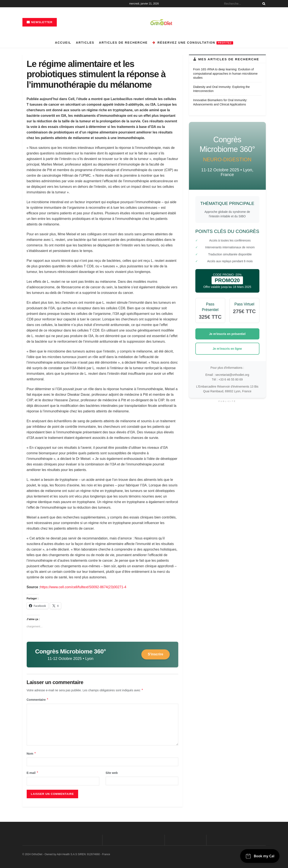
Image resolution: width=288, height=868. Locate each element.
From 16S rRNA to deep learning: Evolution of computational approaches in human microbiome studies (225, 73)
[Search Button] (263, 4)
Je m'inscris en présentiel (227, 334)
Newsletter (40, 22)
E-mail (33, 773)
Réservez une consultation (193, 43)
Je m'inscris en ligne (227, 349)
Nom (31, 754)
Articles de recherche (123, 43)
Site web (112, 773)
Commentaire (38, 700)
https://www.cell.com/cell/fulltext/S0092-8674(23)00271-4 (83, 587)
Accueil (63, 43)
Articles (85, 43)
